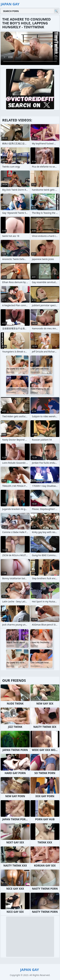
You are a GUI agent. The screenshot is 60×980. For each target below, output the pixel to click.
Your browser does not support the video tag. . (30, 48)
